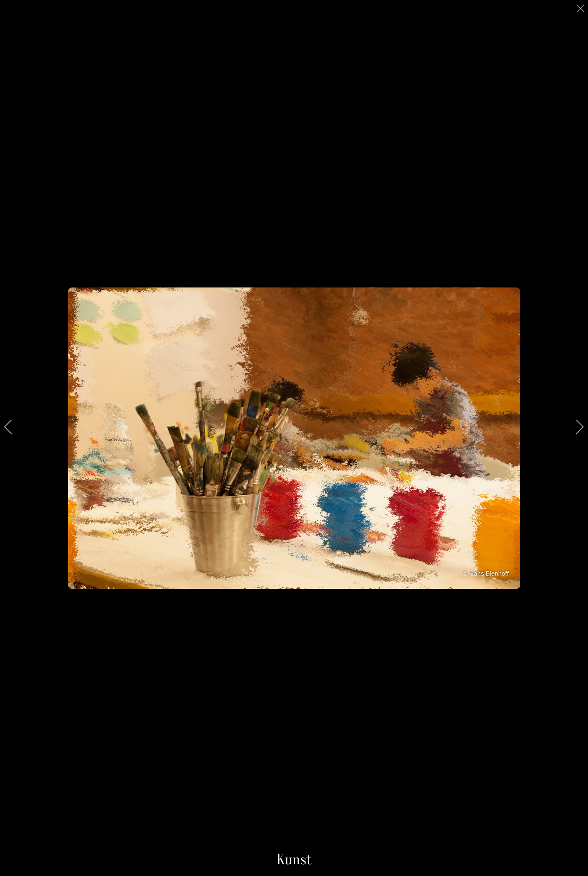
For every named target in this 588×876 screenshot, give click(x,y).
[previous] (13, 427)
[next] (575, 427)
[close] (581, 8)
